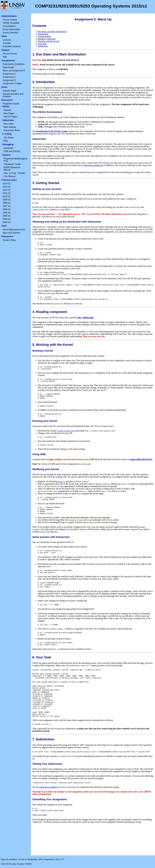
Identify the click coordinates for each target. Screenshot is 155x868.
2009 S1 (7, 200)
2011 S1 (7, 193)
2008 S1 (7, 203)
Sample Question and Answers (13, 95)
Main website (10, 127)
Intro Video (9, 124)
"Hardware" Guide (12, 164)
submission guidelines (49, 815)
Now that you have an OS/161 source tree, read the (54, 322)
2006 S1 (7, 209)
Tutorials (7, 43)
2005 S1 (7, 216)
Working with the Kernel (48, 41)
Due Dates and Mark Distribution (52, 32)
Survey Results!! (10, 33)
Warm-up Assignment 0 (14, 71)
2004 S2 (7, 219)
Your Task (42, 44)
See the (36, 815)
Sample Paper (9, 91)
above (45, 680)
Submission (43, 46)
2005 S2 (7, 213)
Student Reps (9, 240)
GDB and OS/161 (12, 151)
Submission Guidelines (14, 64)
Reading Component (47, 39)
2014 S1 (7, 184)
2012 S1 (7, 190)
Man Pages (9, 113)
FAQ (6, 141)
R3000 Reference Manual (12, 169)
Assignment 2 (9, 77)
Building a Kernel (43, 355)
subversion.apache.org (93, 165)
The (34, 131)
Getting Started (44, 36)
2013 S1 (7, 187)
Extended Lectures (12, 46)
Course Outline (10, 20)
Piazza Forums (10, 54)
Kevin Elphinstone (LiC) (14, 230)
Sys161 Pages (10, 117)
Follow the (37, 680)
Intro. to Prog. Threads (14, 173)
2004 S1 (7, 222)
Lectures (7, 40)
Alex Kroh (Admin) (11, 233)
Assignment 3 (9, 80)
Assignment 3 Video (12, 83)
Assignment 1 (9, 74)
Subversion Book (12, 130)
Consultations (9, 26)
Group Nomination (11, 29)
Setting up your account (47, 189)
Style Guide (8, 67)
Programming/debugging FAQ (15, 160)
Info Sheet (8, 138)
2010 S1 (7, 196)
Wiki (5, 57)
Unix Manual (9, 176)
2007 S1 (7, 206)
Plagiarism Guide (11, 104)
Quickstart (8, 148)
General (7, 110)
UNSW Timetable (11, 23)
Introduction (43, 34)
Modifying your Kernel (46, 478)
